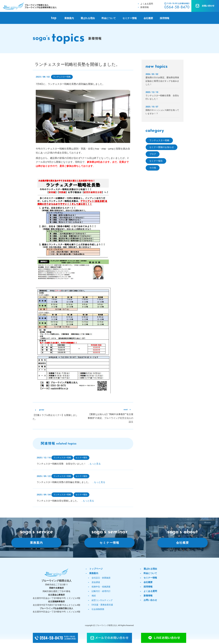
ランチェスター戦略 (62, 77)
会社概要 (148, 18)
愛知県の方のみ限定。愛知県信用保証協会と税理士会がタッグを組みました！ (162, 81)
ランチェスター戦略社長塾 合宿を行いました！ (69, 464)
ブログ (153, 155)
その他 (153, 169)
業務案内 (69, 18)
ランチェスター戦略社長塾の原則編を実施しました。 (71, 483)
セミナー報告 (82, 458)
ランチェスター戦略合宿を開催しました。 (65, 501)
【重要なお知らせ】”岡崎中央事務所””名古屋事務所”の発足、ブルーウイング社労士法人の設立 (110, 418)
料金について (109, 18)
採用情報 (165, 18)
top (54, 18)
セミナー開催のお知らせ (162, 148)
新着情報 (145, 7)
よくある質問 (147, 4)
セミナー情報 (130, 18)
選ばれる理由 (88, 18)
